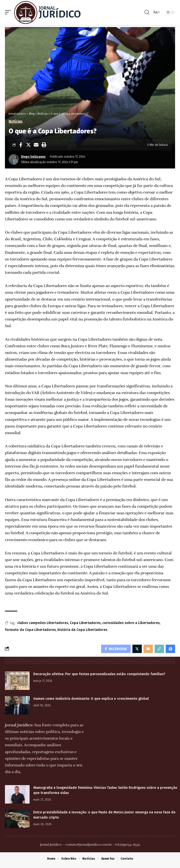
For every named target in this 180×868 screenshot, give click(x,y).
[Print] (44, 145)
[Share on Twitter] (28, 145)
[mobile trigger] (9, 12)
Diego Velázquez (33, 157)
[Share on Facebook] (21, 145)
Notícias (16, 122)
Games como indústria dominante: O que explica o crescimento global (91, 699)
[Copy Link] (159, 649)
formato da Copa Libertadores (30, 630)
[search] (147, 12)
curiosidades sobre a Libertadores (131, 623)
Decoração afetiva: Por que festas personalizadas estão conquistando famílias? (99, 674)
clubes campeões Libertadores (43, 623)
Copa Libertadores (85, 623)
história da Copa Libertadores (82, 630)
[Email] (36, 145)
